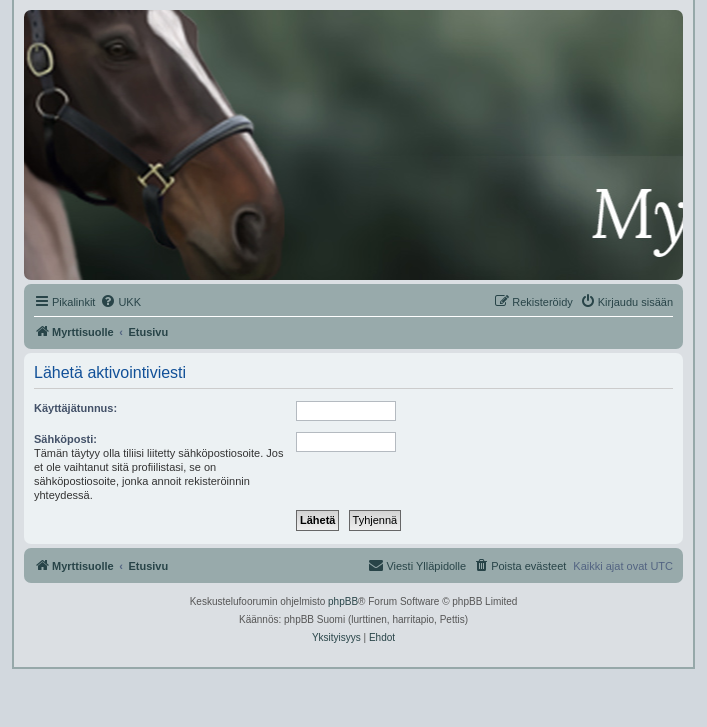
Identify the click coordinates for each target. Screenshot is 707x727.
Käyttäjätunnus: (75, 408)
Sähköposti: (65, 439)
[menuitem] (120, 302)
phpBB (343, 601)
